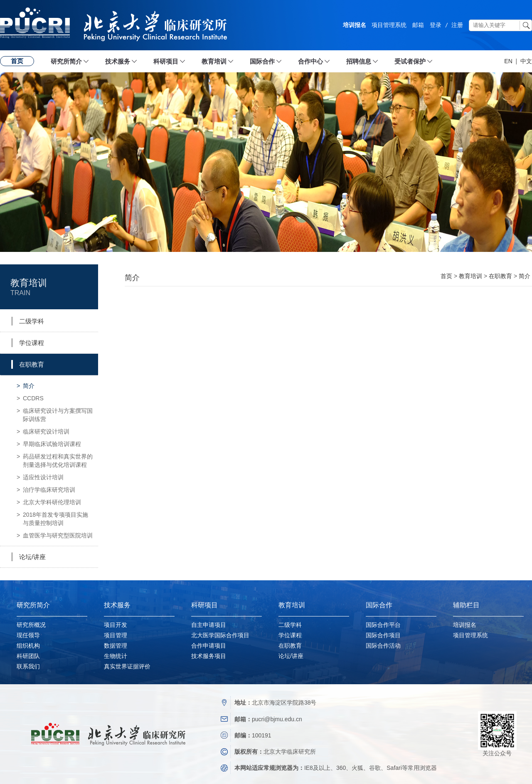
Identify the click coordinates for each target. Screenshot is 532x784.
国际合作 (262, 61)
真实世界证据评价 (127, 666)
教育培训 (214, 61)
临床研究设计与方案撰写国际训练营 (55, 413)
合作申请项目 (209, 646)
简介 (26, 386)
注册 (457, 25)
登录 (436, 25)
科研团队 (28, 656)
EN (508, 61)
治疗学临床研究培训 (46, 490)
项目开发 (116, 625)
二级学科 (290, 625)
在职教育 (500, 276)
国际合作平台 (383, 625)
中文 (526, 61)
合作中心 (310, 61)
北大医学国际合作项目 (220, 635)
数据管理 (116, 646)
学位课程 (290, 635)
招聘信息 (359, 61)
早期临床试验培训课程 (49, 444)
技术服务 (118, 61)
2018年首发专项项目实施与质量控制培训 (52, 517)
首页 (17, 61)
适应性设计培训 (40, 477)
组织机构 (28, 646)
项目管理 (116, 635)
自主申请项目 (209, 625)
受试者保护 (410, 61)
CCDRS (30, 398)
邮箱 (418, 25)
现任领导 (28, 635)
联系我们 (28, 666)
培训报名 (355, 25)
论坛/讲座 (291, 656)
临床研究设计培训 (43, 431)
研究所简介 (66, 61)
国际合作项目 (383, 635)
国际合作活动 (383, 646)
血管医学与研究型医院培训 (55, 535)
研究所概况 (31, 625)
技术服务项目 (209, 656)
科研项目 (166, 61)
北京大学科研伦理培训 (49, 502)
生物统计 (116, 656)
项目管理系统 (389, 25)
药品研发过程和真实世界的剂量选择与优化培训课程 (55, 459)
